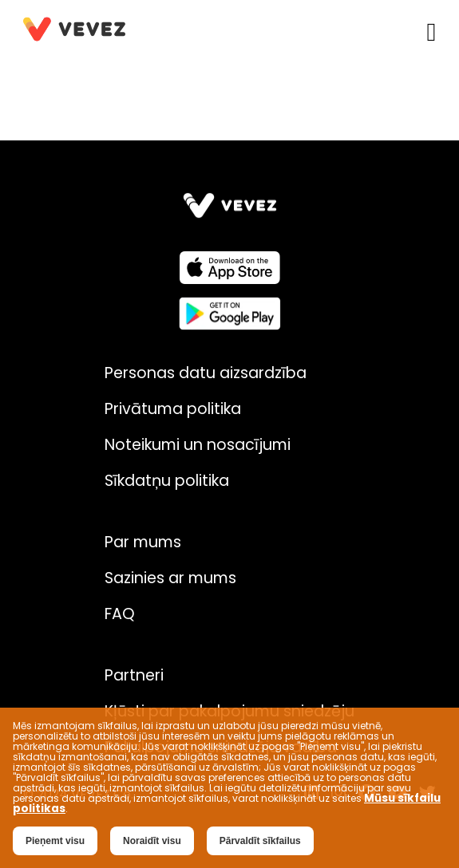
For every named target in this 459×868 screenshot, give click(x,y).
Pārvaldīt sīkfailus (260, 841)
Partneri (134, 675)
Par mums (143, 542)
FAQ (120, 614)
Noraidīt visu (152, 841)
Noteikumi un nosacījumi (198, 445)
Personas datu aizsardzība (206, 373)
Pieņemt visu (55, 841)
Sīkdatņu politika (167, 481)
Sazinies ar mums (170, 578)
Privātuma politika (173, 409)
